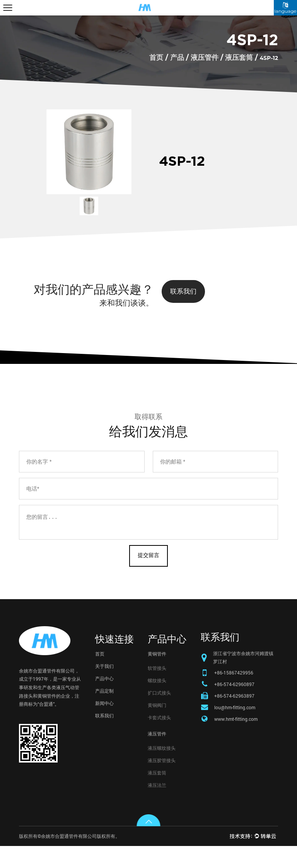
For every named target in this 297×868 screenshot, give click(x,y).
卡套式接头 (159, 739)
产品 (177, 58)
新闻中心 (104, 725)
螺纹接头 (157, 702)
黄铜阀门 (157, 727)
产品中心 (104, 700)
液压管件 (205, 58)
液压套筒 (239, 58)
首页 (156, 58)
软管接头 (157, 690)
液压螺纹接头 (162, 770)
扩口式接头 (159, 715)
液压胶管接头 (162, 782)
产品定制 (104, 713)
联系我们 (186, 292)
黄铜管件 (157, 676)
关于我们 (104, 688)
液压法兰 (157, 807)
